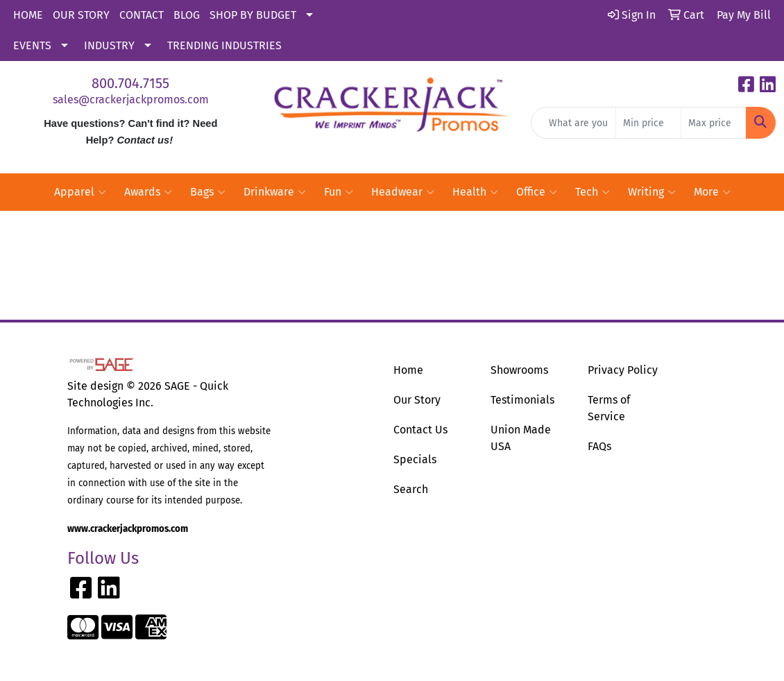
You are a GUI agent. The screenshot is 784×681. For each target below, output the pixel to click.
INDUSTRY (109, 45)
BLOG (187, 15)
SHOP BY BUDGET (253, 15)
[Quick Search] (573, 123)
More (712, 192)
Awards (148, 192)
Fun (339, 192)
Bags (208, 192)
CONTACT (142, 15)
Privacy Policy (623, 370)
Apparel (80, 192)
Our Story (417, 400)
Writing (652, 192)
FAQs (599, 446)
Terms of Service (609, 408)
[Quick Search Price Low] (648, 123)
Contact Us (420, 430)
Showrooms (519, 370)
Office (537, 192)
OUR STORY (81, 15)
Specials (415, 459)
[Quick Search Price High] (714, 123)
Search (411, 489)
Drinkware (275, 192)
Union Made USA (521, 438)
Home (408, 370)
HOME (28, 15)
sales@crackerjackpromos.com (131, 100)
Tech (593, 192)
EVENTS (32, 45)
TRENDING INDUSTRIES (224, 45)
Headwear (403, 192)
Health (475, 192)
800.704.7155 (130, 83)
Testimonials (522, 400)
